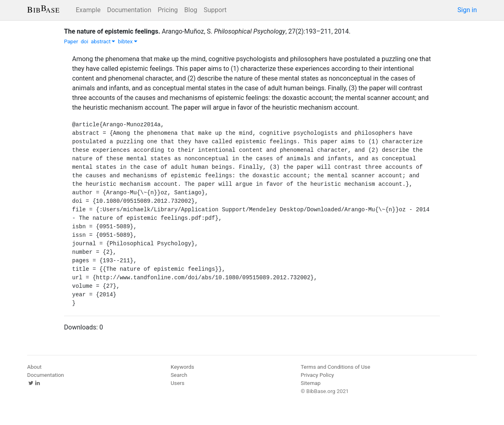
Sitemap (311, 383)
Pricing (168, 10)
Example (88, 10)
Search (179, 375)
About (34, 367)
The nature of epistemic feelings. (112, 31)
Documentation (129, 10)
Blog (191, 10)
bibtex (128, 41)
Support (215, 10)
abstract (103, 41)
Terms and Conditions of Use (335, 367)
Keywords (182, 367)
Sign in (467, 10)
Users (177, 383)
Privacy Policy (317, 375)
